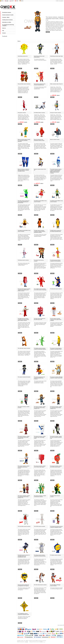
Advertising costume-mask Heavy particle (39, 57)
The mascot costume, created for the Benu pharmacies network (24, 467)
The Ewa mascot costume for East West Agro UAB (40, 319)
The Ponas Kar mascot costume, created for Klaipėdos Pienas (56, 527)
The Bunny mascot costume (23, 260)
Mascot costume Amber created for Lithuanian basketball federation (24, 140)
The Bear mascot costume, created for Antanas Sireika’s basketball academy (40, 231)
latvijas (17, 1)
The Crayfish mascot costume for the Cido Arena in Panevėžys (40, 289)
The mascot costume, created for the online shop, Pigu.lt (40, 467)
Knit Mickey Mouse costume (39, 113)
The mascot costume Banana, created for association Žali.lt (56, 349)
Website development (23, 642)
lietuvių (2, 1)
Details (48, 32)
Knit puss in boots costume (56, 113)
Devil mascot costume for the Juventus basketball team (40, 84)
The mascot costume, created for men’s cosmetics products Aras (56, 437)
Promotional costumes (8, 7)
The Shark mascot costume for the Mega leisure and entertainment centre (24, 556)
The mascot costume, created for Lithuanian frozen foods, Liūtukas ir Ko (55, 19)
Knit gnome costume (22, 113)
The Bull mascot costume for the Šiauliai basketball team (56, 231)
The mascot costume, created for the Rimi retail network (56, 467)
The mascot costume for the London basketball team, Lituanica (39, 378)
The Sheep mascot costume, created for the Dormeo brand (40, 556)
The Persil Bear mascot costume (24, 526)
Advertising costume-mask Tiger (56, 56)
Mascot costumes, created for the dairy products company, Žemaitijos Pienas (24, 170)
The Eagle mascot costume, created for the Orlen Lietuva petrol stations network (23, 320)
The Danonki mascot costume (56, 289)
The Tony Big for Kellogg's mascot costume (55, 585)
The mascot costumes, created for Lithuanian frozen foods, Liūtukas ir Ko (24, 497)
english (7, 1)
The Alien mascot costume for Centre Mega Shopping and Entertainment (24, 202)
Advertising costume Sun (23, 56)
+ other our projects (59, 1)
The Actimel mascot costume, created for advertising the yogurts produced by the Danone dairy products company (56, 171)
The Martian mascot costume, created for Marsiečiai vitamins (40, 349)
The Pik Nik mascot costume (40, 526)
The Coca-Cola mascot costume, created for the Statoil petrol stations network (24, 290)
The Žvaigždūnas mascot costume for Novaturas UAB (23, 614)
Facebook (5, 36)
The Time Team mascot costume (40, 585)
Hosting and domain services (37, 642)
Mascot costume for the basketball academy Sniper (39, 140)
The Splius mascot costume (56, 555)
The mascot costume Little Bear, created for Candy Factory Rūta (56, 377)
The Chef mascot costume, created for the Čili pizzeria (55, 261)
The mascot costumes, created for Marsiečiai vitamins (40, 496)
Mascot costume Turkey (55, 140)
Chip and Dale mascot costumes (24, 84)
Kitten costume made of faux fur (56, 84)
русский (12, 1)
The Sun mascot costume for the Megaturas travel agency (23, 585)
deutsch (22, 1)
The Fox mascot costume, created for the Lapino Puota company (56, 320)
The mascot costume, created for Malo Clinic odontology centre (40, 437)
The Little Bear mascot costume (24, 348)
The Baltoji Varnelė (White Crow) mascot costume (40, 201)
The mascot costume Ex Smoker (24, 377)
